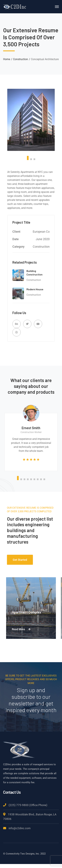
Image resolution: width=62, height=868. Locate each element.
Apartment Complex (26, 612)
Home (7, 59)
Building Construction (34, 273)
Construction (21, 59)
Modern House (35, 289)
